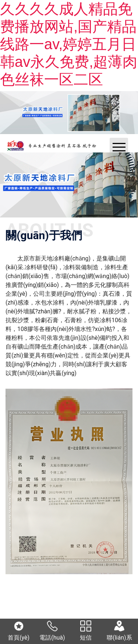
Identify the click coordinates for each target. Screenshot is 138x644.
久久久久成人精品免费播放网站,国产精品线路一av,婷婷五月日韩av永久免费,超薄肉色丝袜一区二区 (69, 44)
